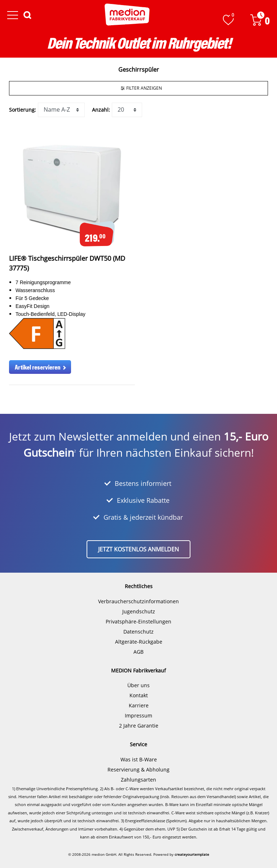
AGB (138, 652)
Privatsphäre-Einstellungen (138, 621)
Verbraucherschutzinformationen (138, 601)
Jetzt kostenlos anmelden (138, 549)
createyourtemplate (192, 854)
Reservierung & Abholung (138, 769)
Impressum (138, 715)
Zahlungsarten (138, 780)
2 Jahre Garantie (139, 726)
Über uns (138, 685)
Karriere (139, 705)
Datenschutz (138, 632)
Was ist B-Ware (139, 759)
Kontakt (139, 695)
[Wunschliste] (228, 20)
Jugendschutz (139, 611)
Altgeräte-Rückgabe (139, 642)
